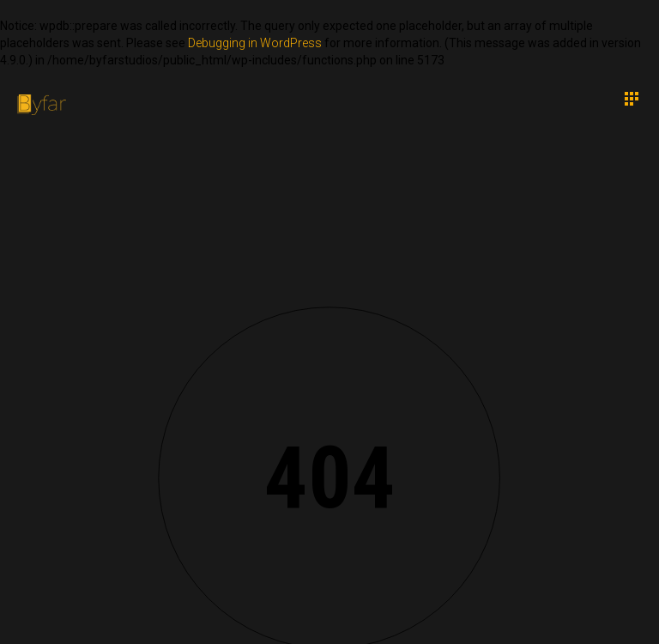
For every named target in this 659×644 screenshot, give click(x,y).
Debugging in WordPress (255, 43)
